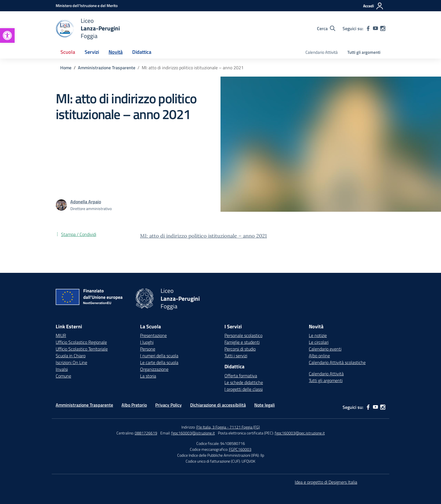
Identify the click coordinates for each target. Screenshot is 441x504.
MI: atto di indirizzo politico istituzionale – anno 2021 (203, 236)
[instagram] (383, 28)
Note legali (265, 405)
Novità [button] (116, 52)
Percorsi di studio (240, 349)
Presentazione (153, 335)
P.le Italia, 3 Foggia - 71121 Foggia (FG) (228, 427)
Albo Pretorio (134, 405)
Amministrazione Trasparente (84, 405)
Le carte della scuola (159, 362)
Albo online (319, 356)
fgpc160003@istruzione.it (193, 433)
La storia (148, 376)
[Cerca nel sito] (326, 28)
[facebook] (368, 28)
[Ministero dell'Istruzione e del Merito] (87, 5)
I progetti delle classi (244, 389)
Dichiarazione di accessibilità (218, 405)
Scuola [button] (68, 52)
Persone (148, 349)
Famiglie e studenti (242, 342)
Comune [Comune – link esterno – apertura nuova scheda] (63, 376)
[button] (7, 35)
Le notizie (318, 335)
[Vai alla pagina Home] (66, 68)
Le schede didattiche (244, 382)
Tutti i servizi (236, 356)
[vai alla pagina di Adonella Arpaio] (86, 202)
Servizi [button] (92, 52)
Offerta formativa (241, 376)
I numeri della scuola (159, 356)
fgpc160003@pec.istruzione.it (300, 433)
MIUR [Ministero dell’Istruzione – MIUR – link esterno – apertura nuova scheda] (61, 335)
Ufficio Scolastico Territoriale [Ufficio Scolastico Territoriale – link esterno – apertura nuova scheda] (82, 349)
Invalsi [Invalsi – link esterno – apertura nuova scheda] (62, 369)
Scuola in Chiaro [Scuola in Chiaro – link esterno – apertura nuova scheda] (71, 356)
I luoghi (147, 342)
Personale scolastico (243, 335)
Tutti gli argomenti (364, 52)
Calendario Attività (322, 52)
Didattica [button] (142, 52)
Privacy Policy (168, 405)
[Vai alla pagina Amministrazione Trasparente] (107, 68)
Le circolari (319, 342)
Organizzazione (154, 369)
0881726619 (146, 433)
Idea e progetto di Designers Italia (326, 482)
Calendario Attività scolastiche (337, 362)
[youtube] (375, 28)
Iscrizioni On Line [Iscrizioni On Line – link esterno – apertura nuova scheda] (71, 362)
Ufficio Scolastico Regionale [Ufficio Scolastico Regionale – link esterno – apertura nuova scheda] (81, 342)
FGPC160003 (240, 449)
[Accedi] (373, 6)
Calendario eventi (325, 349)
